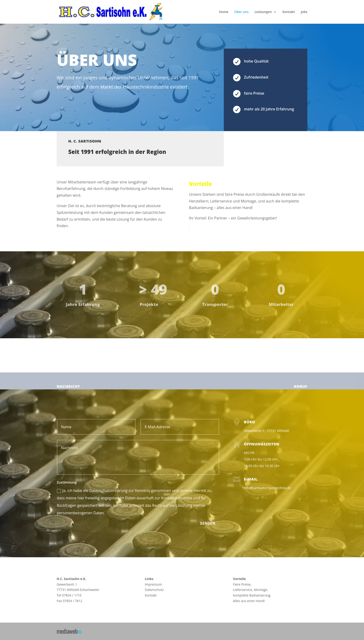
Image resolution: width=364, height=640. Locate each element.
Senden (208, 523)
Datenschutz (154, 590)
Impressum (153, 584)
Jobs (304, 12)
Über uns (241, 12)
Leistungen (263, 12)
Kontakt (289, 12)
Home (224, 12)
